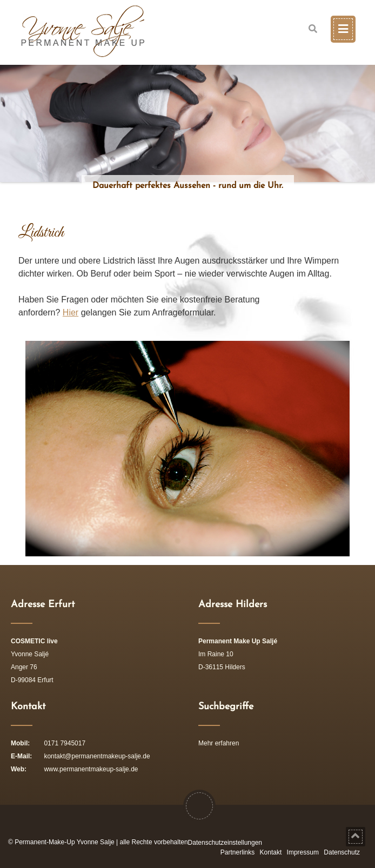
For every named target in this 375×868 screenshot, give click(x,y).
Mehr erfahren (219, 743)
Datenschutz (342, 852)
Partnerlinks (237, 852)
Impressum (303, 852)
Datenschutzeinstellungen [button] (225, 843)
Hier (71, 312)
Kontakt (271, 852)
